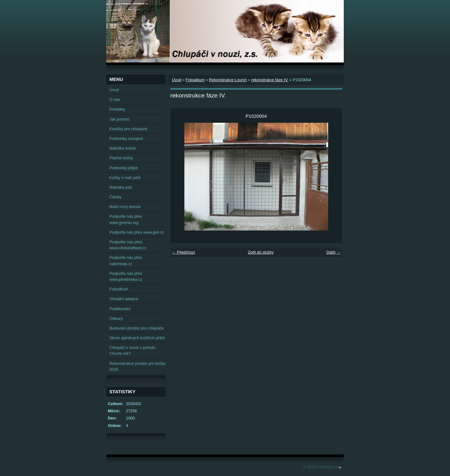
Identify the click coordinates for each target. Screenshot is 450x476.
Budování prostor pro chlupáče (137, 328)
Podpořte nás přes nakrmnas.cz (126, 260)
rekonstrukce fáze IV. (270, 80)
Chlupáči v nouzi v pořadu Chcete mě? (132, 350)
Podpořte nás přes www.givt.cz (137, 232)
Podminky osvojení (126, 139)
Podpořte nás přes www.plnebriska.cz (126, 276)
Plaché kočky (121, 158)
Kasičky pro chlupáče (128, 129)
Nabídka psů (121, 187)
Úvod (177, 80)
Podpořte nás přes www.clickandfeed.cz (128, 245)
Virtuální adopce (124, 299)
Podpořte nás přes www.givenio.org (126, 219)
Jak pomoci (120, 119)
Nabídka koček (123, 148)
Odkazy (116, 318)
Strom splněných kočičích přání (137, 338)
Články (115, 197)
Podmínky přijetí (124, 168)
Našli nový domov (125, 207)
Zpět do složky (261, 252)
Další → (333, 252)
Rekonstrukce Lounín (228, 80)
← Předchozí (183, 252)
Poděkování (120, 309)
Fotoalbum (195, 80)
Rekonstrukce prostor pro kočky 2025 (137, 366)
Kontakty (117, 109)
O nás (115, 99)
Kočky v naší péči (125, 178)
